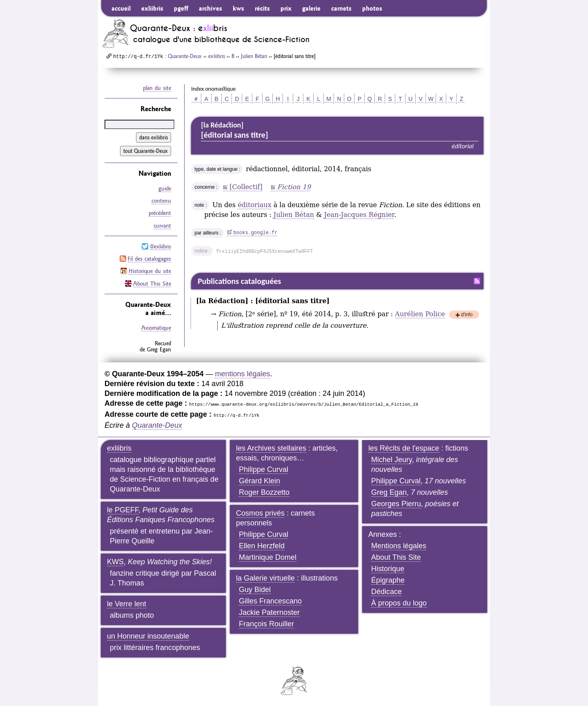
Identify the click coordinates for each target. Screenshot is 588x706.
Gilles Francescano (270, 600)
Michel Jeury (392, 459)
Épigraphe (388, 579)
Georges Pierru (396, 503)
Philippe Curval (264, 469)
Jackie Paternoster (269, 612)
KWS (115, 561)
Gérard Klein (259, 480)
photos (372, 8)
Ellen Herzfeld (262, 545)
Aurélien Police (420, 314)
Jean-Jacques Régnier (359, 215)
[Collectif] (246, 187)
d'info (467, 315)
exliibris (152, 8)
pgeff (181, 8)
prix (286, 8)
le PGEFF (123, 509)
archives (210, 8)
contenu (161, 201)
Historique (388, 568)
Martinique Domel (268, 556)
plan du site (157, 88)
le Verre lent (127, 603)
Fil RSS (477, 281)
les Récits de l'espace (404, 447)
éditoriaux (255, 205)
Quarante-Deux (185, 56)
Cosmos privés (260, 512)
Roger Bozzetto (264, 492)
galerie (311, 8)
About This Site (152, 283)
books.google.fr (256, 233)
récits (262, 8)
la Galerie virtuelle (265, 577)
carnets (341, 8)
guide (165, 188)
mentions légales (242, 373)
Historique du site (150, 270)
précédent (160, 213)
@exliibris (160, 246)
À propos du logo (399, 602)
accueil (121, 8)
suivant (162, 225)
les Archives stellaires (271, 447)
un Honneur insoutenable (148, 635)
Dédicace (386, 591)
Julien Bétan (254, 56)
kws (238, 8)
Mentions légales (399, 545)
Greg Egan (389, 492)
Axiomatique (156, 327)
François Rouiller (266, 623)
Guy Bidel (255, 589)
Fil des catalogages (149, 258)
